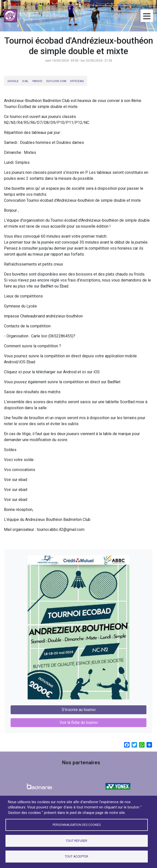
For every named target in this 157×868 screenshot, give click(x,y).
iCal (25, 81)
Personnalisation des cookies (77, 825)
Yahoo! (37, 81)
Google (13, 81)
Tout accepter (77, 857)
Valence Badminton (45, 16)
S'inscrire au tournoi (79, 702)
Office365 (77, 81)
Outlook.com (56, 81)
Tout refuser (77, 841)
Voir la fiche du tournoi (79, 714)
